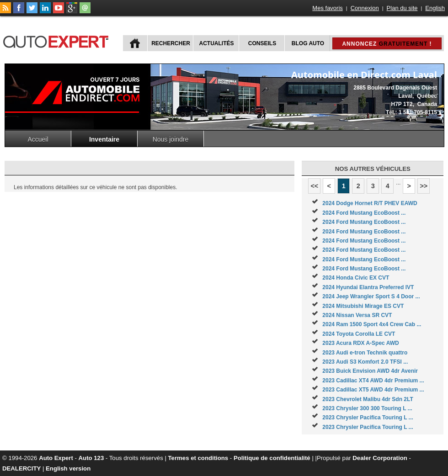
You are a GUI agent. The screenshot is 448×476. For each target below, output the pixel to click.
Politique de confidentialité (272, 458)
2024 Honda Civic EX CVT (356, 278)
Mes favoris (327, 8)
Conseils (262, 43)
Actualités (217, 43)
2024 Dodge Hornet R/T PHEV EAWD (370, 203)
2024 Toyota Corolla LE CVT (359, 334)
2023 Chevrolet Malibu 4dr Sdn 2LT (368, 399)
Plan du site (402, 8)
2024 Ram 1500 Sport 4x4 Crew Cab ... (372, 324)
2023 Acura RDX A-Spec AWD (360, 343)
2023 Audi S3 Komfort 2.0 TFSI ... (365, 362)
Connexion (365, 8)
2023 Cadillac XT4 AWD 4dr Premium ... (373, 381)
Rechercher (171, 43)
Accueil (38, 139)
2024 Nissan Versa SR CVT (357, 315)
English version (68, 468)
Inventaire (104, 139)
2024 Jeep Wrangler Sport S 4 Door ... (371, 296)
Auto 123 (91, 458)
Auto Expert (56, 458)
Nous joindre (171, 139)
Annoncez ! (387, 44)
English (435, 8)
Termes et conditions (198, 458)
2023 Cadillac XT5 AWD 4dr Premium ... (373, 390)
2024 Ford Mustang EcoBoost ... (364, 213)
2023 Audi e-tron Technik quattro (365, 353)
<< (314, 186)
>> (424, 186)
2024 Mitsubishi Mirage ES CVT (363, 306)
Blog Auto (308, 43)
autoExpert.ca (58, 40)
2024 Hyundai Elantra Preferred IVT (368, 287)
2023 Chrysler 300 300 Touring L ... (367, 408)
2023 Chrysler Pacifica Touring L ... (368, 418)
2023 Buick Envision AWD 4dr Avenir (370, 371)
